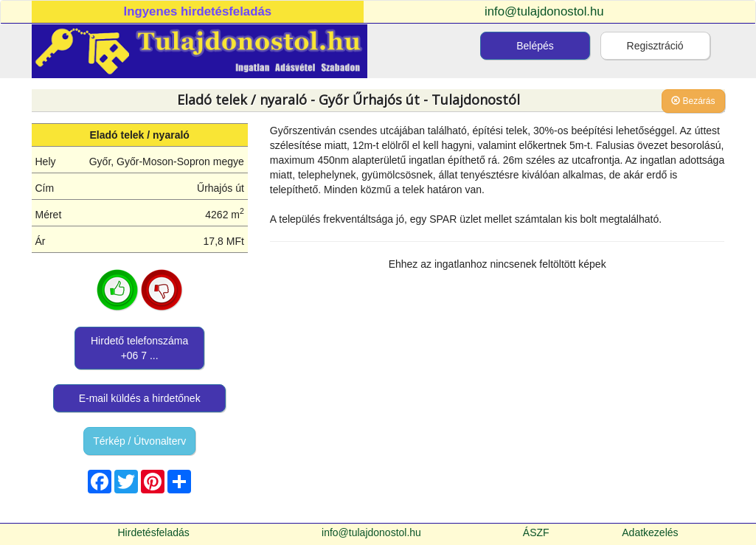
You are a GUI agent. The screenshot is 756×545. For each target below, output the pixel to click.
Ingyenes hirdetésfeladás (198, 11)
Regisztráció (655, 46)
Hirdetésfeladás (154, 532)
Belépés (535, 46)
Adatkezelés (650, 532)
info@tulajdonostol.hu (544, 11)
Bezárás (693, 101)
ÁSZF (536, 532)
